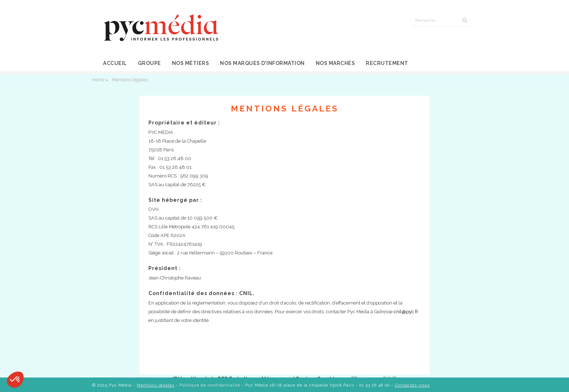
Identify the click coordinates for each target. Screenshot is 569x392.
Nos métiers (191, 63)
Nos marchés (335, 63)
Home (98, 80)
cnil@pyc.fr (406, 312)
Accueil (115, 63)
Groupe (150, 63)
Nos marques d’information (262, 63)
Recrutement (387, 63)
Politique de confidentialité (210, 385)
